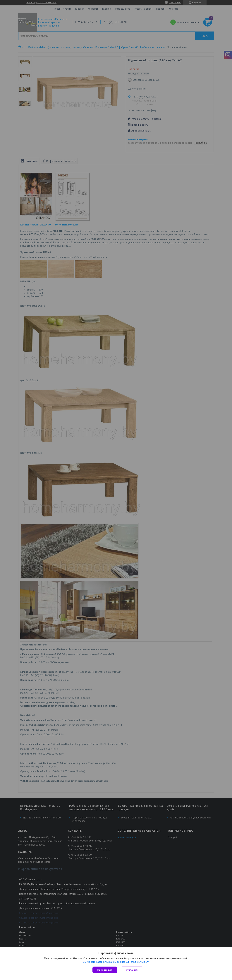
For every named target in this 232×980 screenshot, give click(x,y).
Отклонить (132, 970)
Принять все (105, 970)
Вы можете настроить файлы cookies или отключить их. (115, 962)
